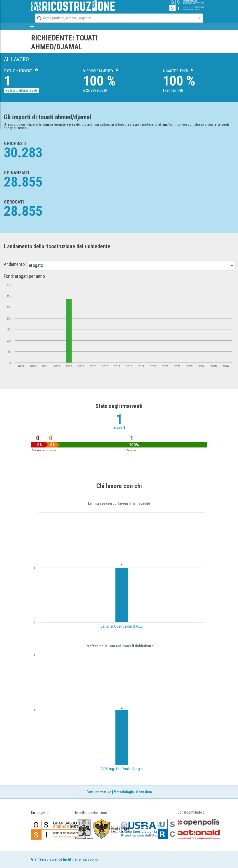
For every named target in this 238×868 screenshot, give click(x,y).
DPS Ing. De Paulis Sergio (122, 769)
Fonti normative (99, 792)
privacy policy (89, 859)
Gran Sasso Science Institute (54, 859)
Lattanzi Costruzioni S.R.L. (122, 626)
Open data (144, 792)
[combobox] (114, 18)
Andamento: (15, 264)
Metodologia (124, 792)
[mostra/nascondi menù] (32, 26)
